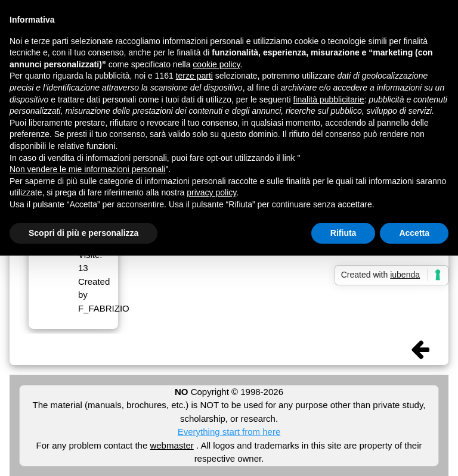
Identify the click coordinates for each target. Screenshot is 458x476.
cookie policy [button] (216, 64)
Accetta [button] (414, 233)
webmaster (171, 445)
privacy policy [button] (211, 192)
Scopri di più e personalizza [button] (83, 233)
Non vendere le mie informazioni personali (87, 169)
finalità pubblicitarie (328, 99)
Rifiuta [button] (343, 233)
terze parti (194, 76)
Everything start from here (229, 432)
